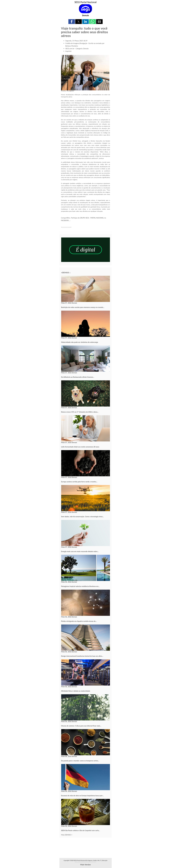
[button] (72, 22)
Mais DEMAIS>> (67, 835)
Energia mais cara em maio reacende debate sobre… (80, 551)
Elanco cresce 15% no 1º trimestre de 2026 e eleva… (80, 412)
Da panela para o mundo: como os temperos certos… (80, 761)
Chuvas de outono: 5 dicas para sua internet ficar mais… (81, 726)
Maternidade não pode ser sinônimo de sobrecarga (80, 342)
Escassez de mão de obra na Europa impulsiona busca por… (83, 796)
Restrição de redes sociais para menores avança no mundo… (83, 307)
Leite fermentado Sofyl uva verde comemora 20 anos (80, 447)
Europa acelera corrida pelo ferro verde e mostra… (79, 482)
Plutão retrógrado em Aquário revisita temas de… (79, 621)
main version (85, 865)
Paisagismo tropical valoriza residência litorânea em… (80, 586)
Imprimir (69, 51)
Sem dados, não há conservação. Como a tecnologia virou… (83, 517)
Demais (85, 15)
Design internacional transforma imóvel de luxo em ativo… (82, 656)
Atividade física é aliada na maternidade (76, 691)
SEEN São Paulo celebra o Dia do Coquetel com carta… (81, 830)
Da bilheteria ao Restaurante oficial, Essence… (78, 377)
